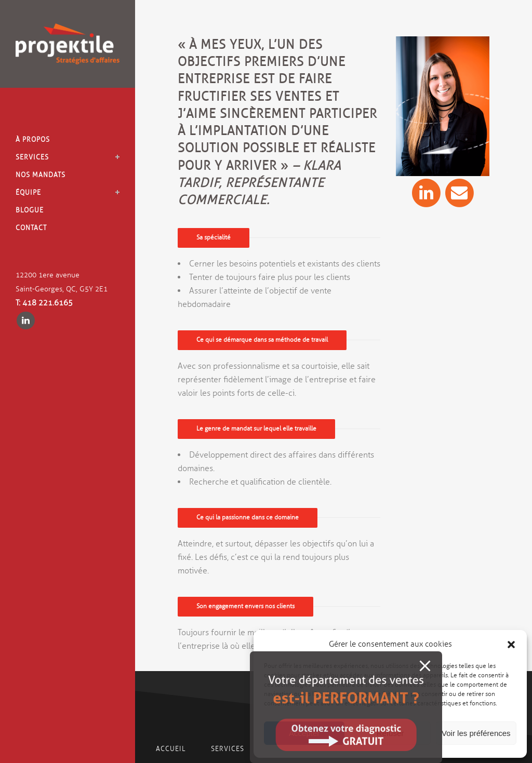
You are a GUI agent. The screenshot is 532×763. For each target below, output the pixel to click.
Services (229, 749)
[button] (511, 645)
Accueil (171, 749)
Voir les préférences (476, 733)
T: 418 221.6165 (44, 303)
